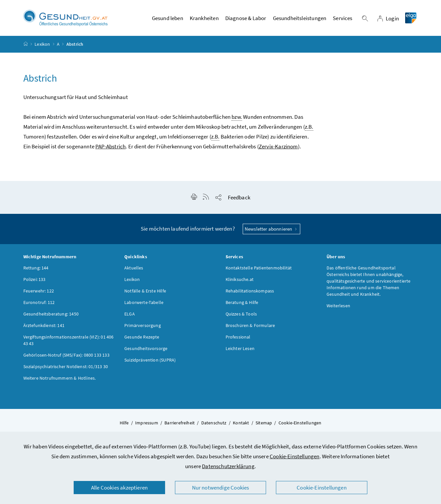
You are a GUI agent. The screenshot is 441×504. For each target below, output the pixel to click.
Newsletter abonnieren (271, 229)
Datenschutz (214, 423)
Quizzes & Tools (241, 314)
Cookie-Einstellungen (295, 456)
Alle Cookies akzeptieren (119, 488)
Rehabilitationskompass (250, 291)
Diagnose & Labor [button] (246, 18)
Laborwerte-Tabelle (144, 302)
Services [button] (343, 18)
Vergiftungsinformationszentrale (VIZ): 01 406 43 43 (69, 340)
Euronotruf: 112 (39, 302)
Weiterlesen (338, 306)
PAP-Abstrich (110, 146)
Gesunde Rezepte (142, 337)
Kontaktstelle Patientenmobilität (259, 268)
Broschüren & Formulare (250, 325)
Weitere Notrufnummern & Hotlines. (60, 378)
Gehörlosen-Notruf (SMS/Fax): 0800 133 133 (66, 355)
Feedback (239, 197)
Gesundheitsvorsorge (146, 348)
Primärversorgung (143, 325)
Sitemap (264, 423)
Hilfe (124, 423)
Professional (238, 337)
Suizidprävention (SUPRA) (150, 360)
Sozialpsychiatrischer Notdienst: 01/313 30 (66, 366)
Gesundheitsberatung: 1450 (51, 314)
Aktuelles (134, 268)
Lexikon (42, 44)
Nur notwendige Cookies (221, 488)
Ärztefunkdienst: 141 (44, 325)
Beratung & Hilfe (242, 302)
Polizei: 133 (35, 279)
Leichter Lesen (240, 348)
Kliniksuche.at (240, 279)
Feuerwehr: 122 (39, 291)
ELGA (130, 314)
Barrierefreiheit (180, 423)
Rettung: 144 (36, 268)
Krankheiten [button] (204, 18)
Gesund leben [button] (168, 18)
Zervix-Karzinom (278, 146)
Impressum (147, 423)
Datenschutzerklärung (228, 466)
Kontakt (241, 423)
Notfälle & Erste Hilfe (145, 291)
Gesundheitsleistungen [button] (300, 18)
